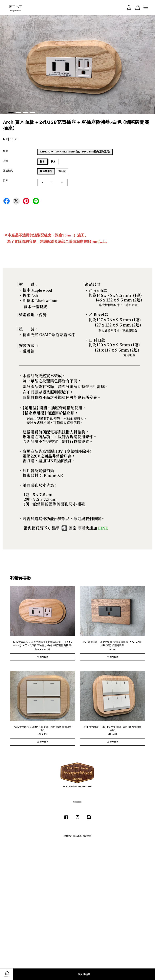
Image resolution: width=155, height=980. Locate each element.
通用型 (62, 171)
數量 (5, 180)
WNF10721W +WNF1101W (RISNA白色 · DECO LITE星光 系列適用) (75, 152)
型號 (5, 151)
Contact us (78, 802)
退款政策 (87, 836)
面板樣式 (8, 171)
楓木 (53, 162)
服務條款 (68, 836)
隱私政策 (77, 836)
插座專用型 (46, 171)
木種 (5, 161)
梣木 (42, 162)
